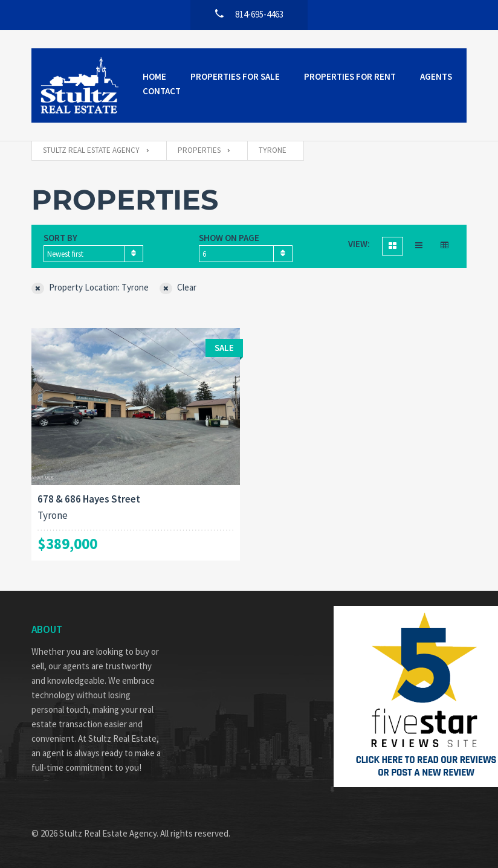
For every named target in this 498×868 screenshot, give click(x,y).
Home (154, 76)
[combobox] (93, 254)
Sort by (60, 238)
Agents (436, 76)
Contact (162, 91)
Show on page (229, 238)
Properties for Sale (235, 76)
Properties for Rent (350, 76)
